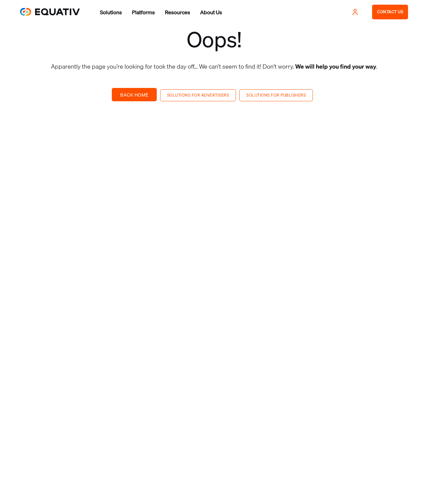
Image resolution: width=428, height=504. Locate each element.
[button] (111, 12)
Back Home (134, 95)
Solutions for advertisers (198, 95)
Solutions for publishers (276, 95)
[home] (50, 12)
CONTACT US (390, 12)
